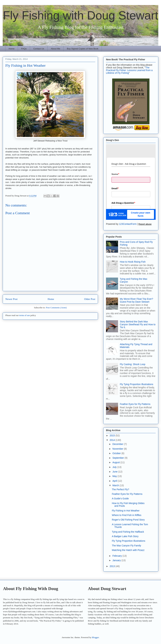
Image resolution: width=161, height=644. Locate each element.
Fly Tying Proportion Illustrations (137, 384)
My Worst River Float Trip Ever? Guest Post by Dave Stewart (137, 300)
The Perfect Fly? (120, 489)
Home (12, 49)
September (118, 458)
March (116, 485)
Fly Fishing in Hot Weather (126, 511)
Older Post (90, 299)
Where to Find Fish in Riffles (127, 515)
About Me (56, 49)
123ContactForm (128, 224)
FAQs (24, 49)
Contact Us (39, 49)
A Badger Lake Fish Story (125, 536)
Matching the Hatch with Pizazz (128, 550)
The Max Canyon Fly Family (126, 546)
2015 (113, 435)
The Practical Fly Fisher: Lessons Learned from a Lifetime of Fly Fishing (129, 70)
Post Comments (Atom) (56, 308)
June (115, 472)
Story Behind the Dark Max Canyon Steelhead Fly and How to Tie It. (138, 324)
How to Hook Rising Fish (133, 262)
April (115, 481)
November (118, 449)
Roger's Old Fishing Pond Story (128, 520)
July (115, 467)
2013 (113, 566)
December (118, 444)
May (115, 476)
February (117, 556)
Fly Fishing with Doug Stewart (80, 15)
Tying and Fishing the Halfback (128, 532)
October (117, 453)
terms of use (25, 315)
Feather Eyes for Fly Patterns (135, 404)
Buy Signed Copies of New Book (83, 49)
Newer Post (11, 299)
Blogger (95, 637)
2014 (113, 440)
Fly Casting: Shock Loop (133, 364)
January (117, 560)
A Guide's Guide (120, 498)
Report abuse (145, 224)
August (116, 462)
